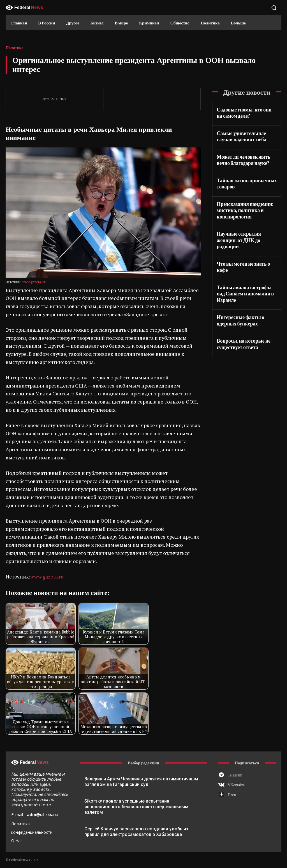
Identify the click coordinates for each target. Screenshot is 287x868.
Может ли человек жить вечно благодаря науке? (241, 156)
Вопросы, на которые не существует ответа (241, 317)
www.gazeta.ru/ (34, 282)
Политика (14, 48)
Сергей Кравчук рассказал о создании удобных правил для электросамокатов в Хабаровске (142, 825)
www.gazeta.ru (47, 577)
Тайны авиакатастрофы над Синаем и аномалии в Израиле (245, 270)
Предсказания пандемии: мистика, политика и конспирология (242, 203)
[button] (274, 8)
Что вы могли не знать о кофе (246, 248)
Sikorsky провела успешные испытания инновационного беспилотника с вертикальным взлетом (143, 804)
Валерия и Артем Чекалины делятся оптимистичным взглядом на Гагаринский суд (140, 782)
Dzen (230, 793)
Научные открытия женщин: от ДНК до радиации (246, 228)
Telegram (233, 775)
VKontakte (234, 784)
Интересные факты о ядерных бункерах (238, 295)
